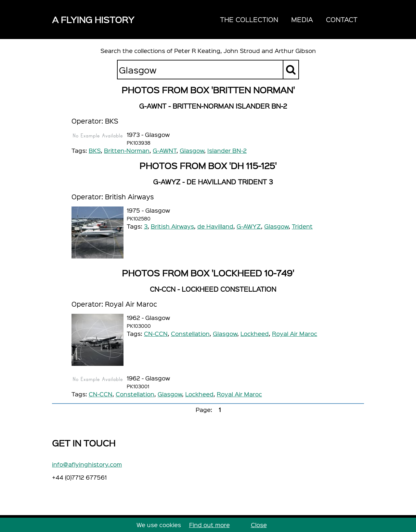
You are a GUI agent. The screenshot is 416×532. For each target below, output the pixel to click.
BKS (95, 150)
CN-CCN (156, 333)
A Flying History (93, 19)
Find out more (209, 525)
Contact (342, 19)
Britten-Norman (127, 150)
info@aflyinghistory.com (87, 464)
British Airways (172, 226)
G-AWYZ (249, 226)
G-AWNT (165, 150)
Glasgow (192, 150)
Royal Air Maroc (295, 333)
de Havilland (215, 226)
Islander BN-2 (227, 150)
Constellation (190, 333)
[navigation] (289, 20)
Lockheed (255, 333)
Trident (302, 226)
